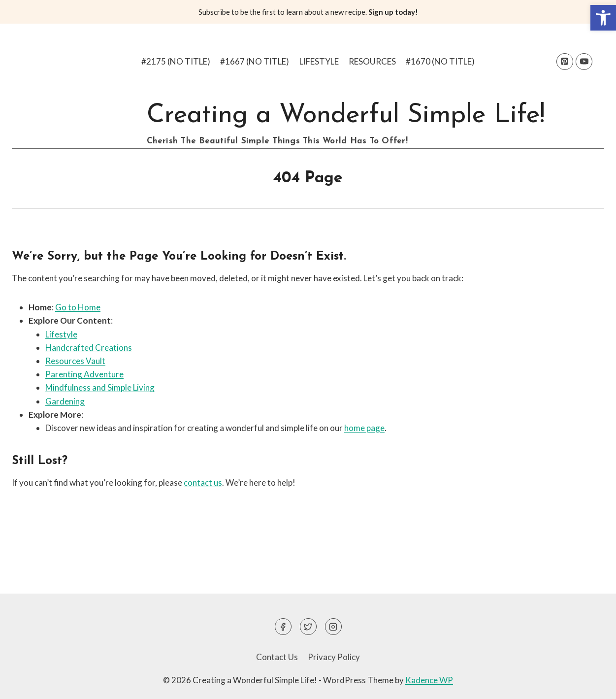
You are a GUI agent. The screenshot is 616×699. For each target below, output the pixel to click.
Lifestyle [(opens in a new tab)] (61, 334)
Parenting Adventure (84, 374)
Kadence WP (429, 680)
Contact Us (277, 657)
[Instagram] (333, 627)
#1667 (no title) (255, 61)
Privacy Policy (334, 657)
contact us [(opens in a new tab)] (203, 483)
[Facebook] (283, 627)
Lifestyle (319, 61)
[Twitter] (308, 627)
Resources (372, 61)
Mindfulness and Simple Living (100, 387)
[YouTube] (584, 62)
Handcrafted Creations (89, 348)
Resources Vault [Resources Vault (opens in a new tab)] (75, 361)
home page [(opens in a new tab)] (364, 428)
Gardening (65, 401)
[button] (603, 18)
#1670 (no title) (440, 61)
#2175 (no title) (176, 61)
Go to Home (78, 307)
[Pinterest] (565, 62)
